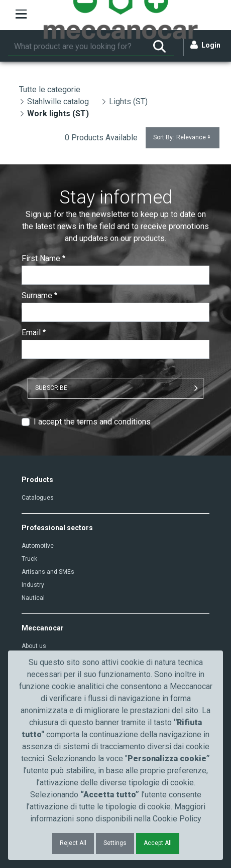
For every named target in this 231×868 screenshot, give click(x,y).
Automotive (38, 546)
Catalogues (38, 498)
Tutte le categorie (50, 89)
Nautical (33, 598)
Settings (115, 843)
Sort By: (183, 138)
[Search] (76, 47)
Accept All (158, 843)
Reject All (73, 843)
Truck (29, 559)
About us (34, 646)
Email (34, 333)
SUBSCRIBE (51, 388)
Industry (33, 585)
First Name (43, 258)
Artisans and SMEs (48, 572)
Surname (39, 295)
